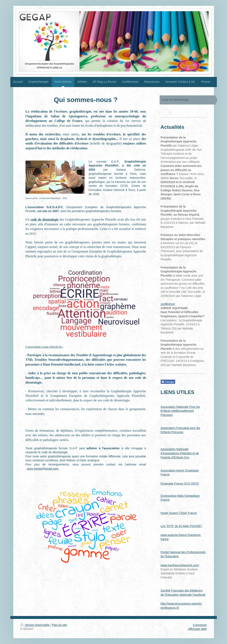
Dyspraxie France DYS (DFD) (180, 484)
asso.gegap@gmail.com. (43, 469)
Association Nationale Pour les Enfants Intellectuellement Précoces (180, 411)
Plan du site (59, 625)
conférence (168, 304)
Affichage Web (197, 629)
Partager (168, 382)
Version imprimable (35, 625)
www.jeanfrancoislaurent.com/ (180, 565)
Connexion (200, 625)
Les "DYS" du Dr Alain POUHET (181, 526)
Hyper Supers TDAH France (179, 513)
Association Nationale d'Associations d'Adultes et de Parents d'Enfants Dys (180, 453)
